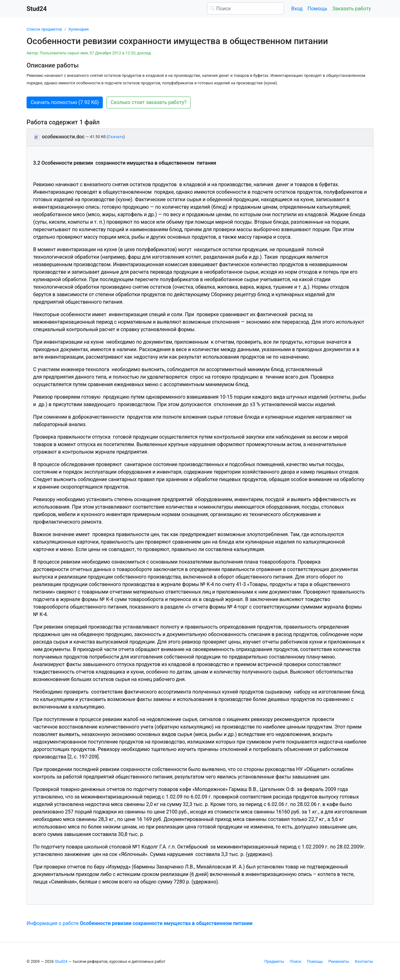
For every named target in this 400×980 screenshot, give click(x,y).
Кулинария (79, 29)
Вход (297, 9)
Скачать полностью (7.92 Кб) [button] (65, 102)
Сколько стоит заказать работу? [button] (149, 102)
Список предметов (44, 29)
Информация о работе (140, 923)
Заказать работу (352, 9)
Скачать (116, 137)
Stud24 (61, 961)
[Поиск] (245, 8)
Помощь (317, 9)
